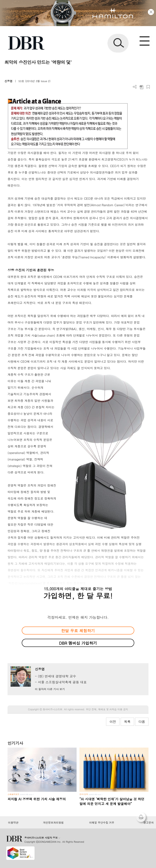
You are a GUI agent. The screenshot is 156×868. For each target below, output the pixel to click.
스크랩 (148, 87)
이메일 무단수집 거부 (102, 823)
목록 (127, 722)
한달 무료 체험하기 (78, 631)
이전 (113, 722)
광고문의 (149, 823)
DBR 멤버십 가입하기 (78, 643)
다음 (142, 722)
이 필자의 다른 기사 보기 (50, 689)
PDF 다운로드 (141, 87)
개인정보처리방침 (53, 823)
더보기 (135, 87)
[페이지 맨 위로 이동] (142, 818)
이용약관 (13, 823)
